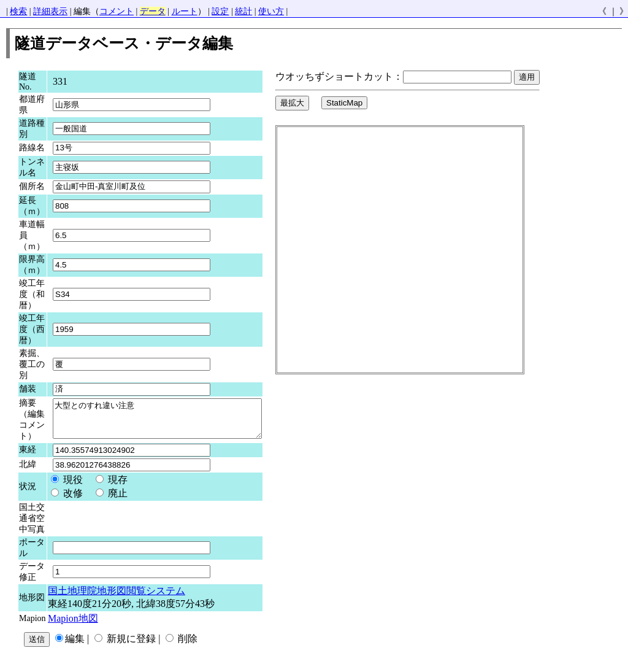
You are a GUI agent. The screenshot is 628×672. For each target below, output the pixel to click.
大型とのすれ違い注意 (170, 422)
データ (153, 11)
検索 (18, 11)
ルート (185, 11)
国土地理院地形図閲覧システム (117, 597)
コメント (117, 11)
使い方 (271, 11)
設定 (220, 11)
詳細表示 (50, 11)
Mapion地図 (73, 624)
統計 (243, 11)
